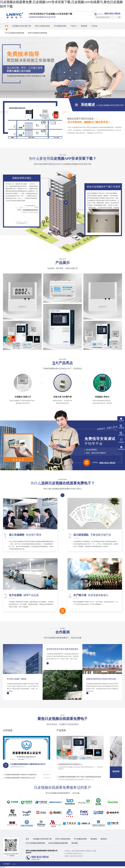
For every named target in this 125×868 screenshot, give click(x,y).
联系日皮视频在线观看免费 (37, 33)
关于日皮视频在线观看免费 (14, 33)
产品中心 (74, 26)
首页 (7, 26)
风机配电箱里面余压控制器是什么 (70, 764)
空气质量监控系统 (60, 26)
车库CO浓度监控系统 (42, 26)
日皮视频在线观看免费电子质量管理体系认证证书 (28, 764)
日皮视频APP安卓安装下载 (21, 26)
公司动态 (8, 730)
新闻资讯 (104, 839)
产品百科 (94, 26)
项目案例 (84, 26)
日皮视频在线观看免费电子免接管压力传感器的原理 (20, 775)
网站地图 (75, 843)
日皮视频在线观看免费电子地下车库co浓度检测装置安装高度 (80, 777)
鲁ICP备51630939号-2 (77, 856)
